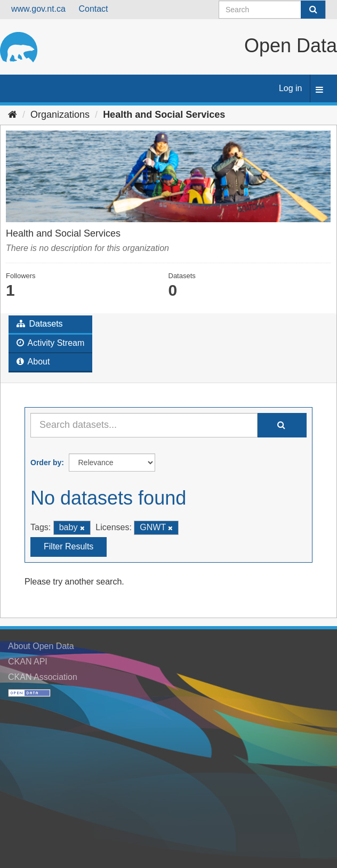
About (33, 362)
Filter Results (69, 546)
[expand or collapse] (319, 90)
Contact (93, 9)
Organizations (60, 115)
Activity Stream (50, 343)
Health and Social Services (164, 115)
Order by (46, 463)
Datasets (40, 324)
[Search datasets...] (144, 425)
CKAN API (28, 662)
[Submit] (313, 10)
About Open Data (41, 646)
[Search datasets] (272, 10)
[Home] (13, 115)
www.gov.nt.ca (38, 9)
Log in (291, 88)
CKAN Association (43, 677)
